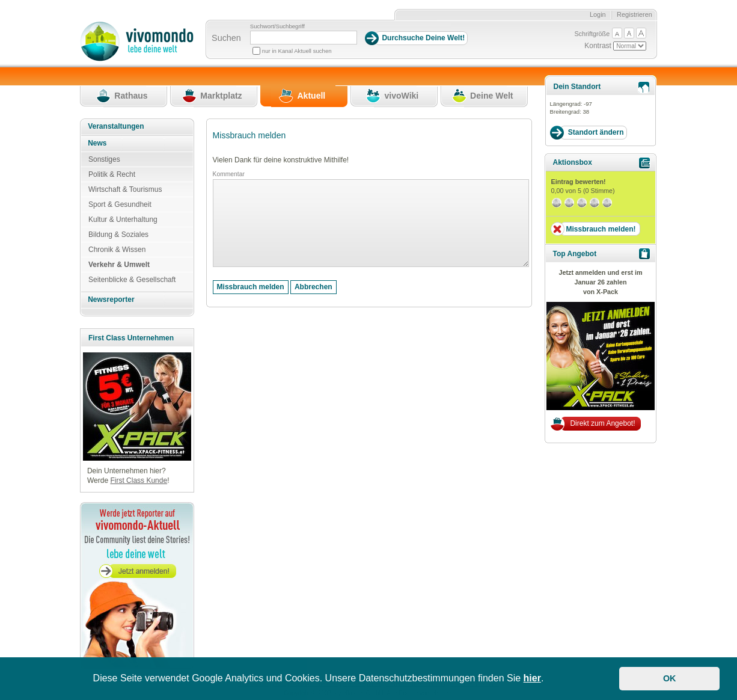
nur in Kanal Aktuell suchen (297, 51)
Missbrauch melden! (601, 229)
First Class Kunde (139, 480)
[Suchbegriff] (304, 38)
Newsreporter (111, 299)
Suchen (226, 38)
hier (532, 678)
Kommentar (229, 174)
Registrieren (635, 14)
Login (598, 14)
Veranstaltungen (116, 126)
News (97, 143)
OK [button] (670, 678)
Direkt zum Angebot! (602, 423)
